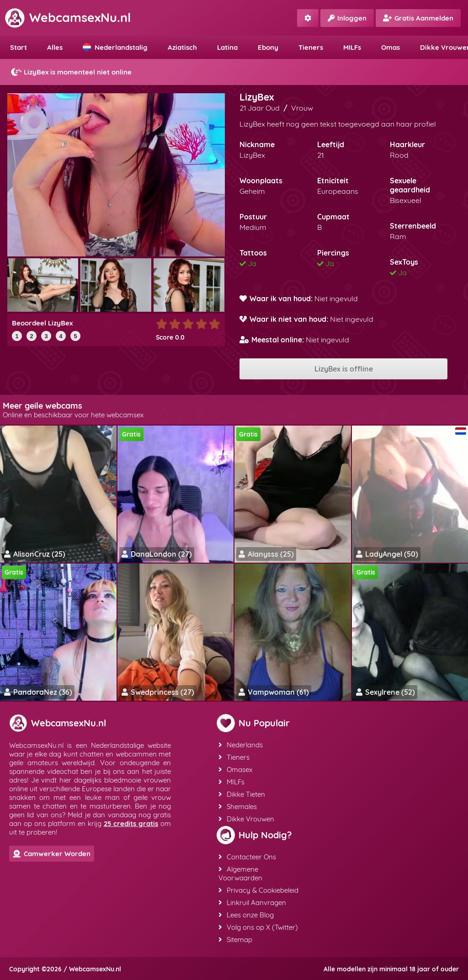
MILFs (352, 47)
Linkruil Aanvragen (252, 903)
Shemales (238, 807)
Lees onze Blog (246, 915)
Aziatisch (182, 47)
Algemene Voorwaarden (240, 873)
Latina (227, 47)
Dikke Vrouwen (246, 819)
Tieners (311, 47)
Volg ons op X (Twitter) (258, 927)
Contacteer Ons (247, 857)
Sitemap (235, 940)
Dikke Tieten (242, 794)
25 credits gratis (131, 823)
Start (19, 47)
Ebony (268, 47)
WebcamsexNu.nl (68, 17)
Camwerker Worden (52, 854)
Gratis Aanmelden (418, 18)
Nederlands (241, 745)
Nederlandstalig (115, 47)
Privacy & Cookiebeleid (258, 890)
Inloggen (347, 18)
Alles (55, 47)
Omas (391, 47)
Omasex (235, 770)
